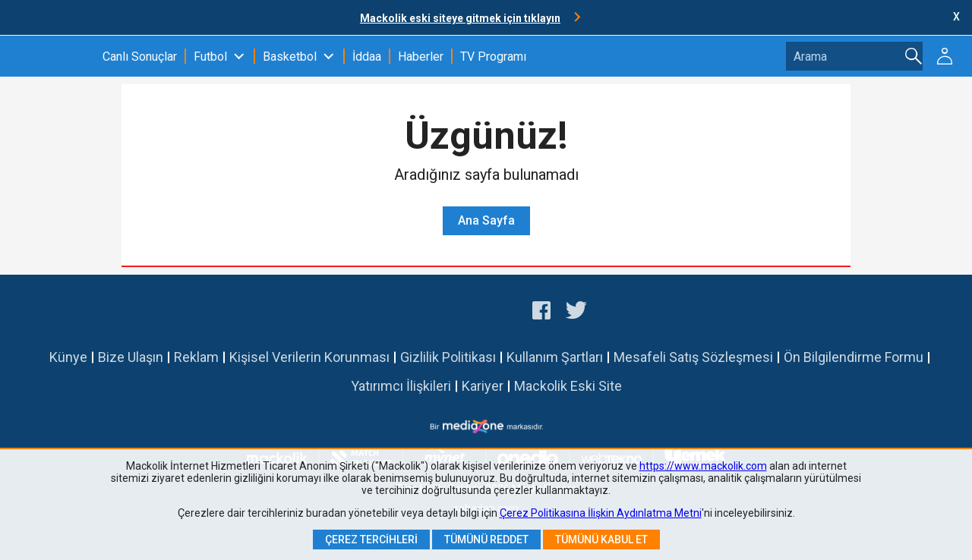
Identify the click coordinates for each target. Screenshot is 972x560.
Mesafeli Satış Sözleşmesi (693, 357)
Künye (68, 357)
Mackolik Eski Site (568, 386)
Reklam (196, 357)
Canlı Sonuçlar (140, 57)
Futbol (210, 57)
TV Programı (493, 57)
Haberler (421, 57)
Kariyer (483, 386)
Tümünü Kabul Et (601, 540)
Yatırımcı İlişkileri (401, 386)
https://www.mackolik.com (703, 466)
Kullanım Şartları (555, 357)
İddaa (367, 57)
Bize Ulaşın (131, 357)
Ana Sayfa (486, 220)
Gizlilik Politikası (448, 357)
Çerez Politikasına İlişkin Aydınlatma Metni (601, 513)
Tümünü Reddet (486, 540)
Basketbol (290, 57)
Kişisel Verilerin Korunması (309, 357)
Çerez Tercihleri (371, 540)
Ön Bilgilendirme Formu (854, 357)
